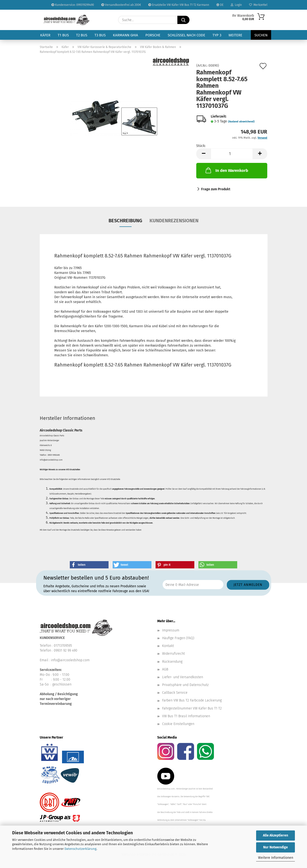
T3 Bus (100, 35)
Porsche (153, 35)
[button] (204, 154)
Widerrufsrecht (173, 654)
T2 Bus (82, 35)
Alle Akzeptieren (276, 835)
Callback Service (175, 693)
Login (236, 5)
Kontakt (168, 646)
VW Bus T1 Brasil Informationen (186, 716)
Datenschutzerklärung (80, 849)
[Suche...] (183, 20)
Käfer (45, 35)
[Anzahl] (232, 154)
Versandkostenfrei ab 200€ (121, 5)
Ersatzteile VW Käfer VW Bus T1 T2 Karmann (179, 5)
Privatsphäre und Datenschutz (185, 685)
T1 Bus (63, 35)
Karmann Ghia (126, 35)
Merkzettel (258, 5)
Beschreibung (125, 221)
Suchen (261, 35)
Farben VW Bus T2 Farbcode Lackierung (192, 700)
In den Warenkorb (226, 170)
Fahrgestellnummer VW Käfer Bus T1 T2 (192, 708)
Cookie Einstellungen (178, 724)
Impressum (171, 630)
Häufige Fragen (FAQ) (178, 638)
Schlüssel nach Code (186, 35)
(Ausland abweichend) (241, 122)
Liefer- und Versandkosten (183, 677)
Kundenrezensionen (174, 221)
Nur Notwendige (276, 847)
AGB (165, 669)
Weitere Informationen (276, 858)
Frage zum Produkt (216, 189)
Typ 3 (217, 35)
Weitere (235, 35)
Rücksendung (172, 662)
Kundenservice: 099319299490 (73, 5)
